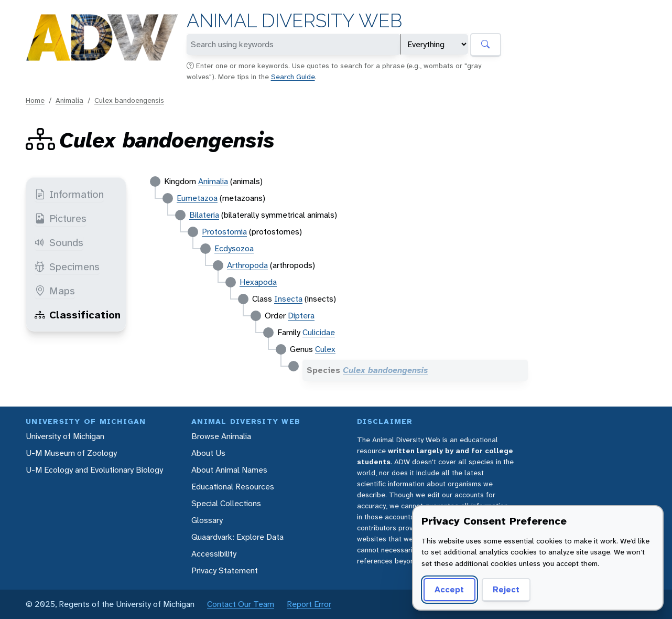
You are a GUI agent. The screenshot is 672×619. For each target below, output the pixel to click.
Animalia (69, 100)
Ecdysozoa (234, 248)
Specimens (67, 266)
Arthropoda (247, 265)
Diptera (301, 316)
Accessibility (214, 554)
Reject (506, 589)
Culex (325, 349)
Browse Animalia (221, 436)
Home (35, 100)
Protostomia (224, 232)
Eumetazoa (197, 198)
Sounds (59, 242)
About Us (208, 453)
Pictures (61, 218)
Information (69, 194)
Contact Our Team (241, 604)
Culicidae (319, 332)
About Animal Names (229, 470)
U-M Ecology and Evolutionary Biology (94, 470)
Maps (55, 291)
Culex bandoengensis (129, 100)
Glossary (207, 520)
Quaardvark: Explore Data (237, 537)
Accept (449, 589)
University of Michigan (65, 436)
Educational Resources (233, 487)
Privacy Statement (225, 570)
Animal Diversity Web (294, 21)
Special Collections (226, 503)
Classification (78, 315)
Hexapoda (258, 282)
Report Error (309, 604)
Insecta (288, 299)
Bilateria (204, 215)
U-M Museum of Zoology (71, 453)
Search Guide (293, 77)
